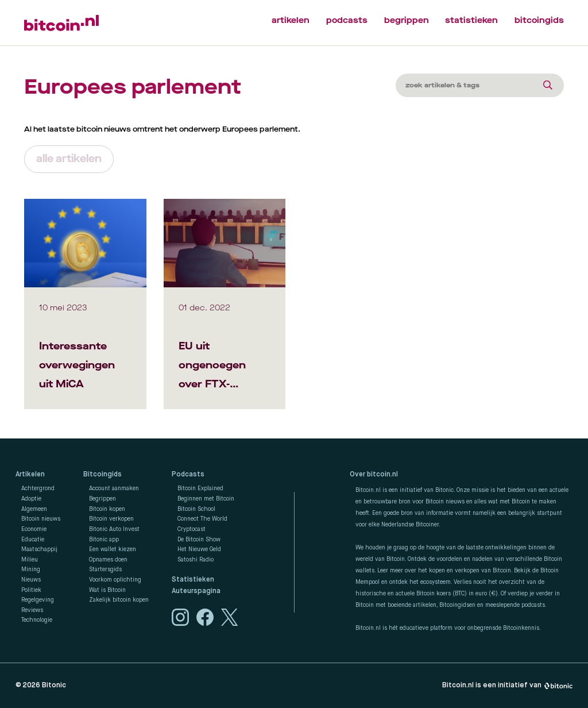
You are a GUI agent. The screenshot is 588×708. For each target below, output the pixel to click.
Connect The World (202, 519)
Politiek (31, 590)
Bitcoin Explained (200, 488)
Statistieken (193, 580)
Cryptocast (192, 529)
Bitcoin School (196, 509)
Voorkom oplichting (115, 580)
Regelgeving (38, 600)
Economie (34, 529)
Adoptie (31, 499)
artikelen (291, 20)
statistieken (471, 20)
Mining (31, 570)
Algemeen (34, 509)
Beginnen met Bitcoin (206, 499)
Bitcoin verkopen (111, 519)
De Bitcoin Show (199, 540)
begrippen (407, 20)
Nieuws (31, 580)
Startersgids (105, 570)
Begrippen (102, 499)
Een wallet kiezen (113, 549)
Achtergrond (38, 488)
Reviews (32, 610)
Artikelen (30, 475)
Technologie (37, 620)
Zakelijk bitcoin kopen (119, 600)
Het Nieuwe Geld (199, 549)
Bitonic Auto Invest (114, 529)
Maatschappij (39, 549)
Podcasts (188, 475)
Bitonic (54, 685)
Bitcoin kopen (107, 509)
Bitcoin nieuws (41, 519)
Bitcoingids (102, 475)
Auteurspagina (196, 591)
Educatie (33, 540)
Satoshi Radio (196, 560)
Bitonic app (104, 540)
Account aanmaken (114, 488)
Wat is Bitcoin (107, 590)
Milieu (30, 560)
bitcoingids (539, 20)
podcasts (347, 20)
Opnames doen (108, 560)
